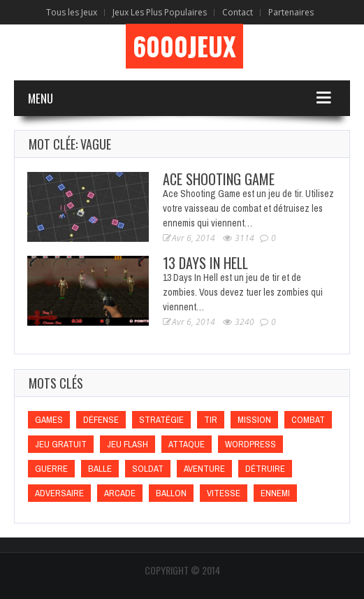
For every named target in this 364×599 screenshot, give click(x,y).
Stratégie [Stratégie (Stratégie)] (161, 420)
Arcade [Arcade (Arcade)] (120, 493)
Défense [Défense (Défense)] (101, 420)
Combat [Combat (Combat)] (308, 420)
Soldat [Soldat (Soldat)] (148, 469)
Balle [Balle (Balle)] (100, 469)
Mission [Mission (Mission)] (254, 420)
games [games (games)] (49, 420)
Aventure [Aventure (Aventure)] (204, 469)
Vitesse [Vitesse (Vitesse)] (224, 493)
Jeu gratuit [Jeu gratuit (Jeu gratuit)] (61, 444)
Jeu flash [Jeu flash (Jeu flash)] (128, 444)
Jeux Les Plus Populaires (160, 12)
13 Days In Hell (205, 263)
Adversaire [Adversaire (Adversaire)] (59, 493)
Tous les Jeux (72, 12)
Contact (238, 12)
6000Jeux (184, 46)
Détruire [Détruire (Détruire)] (265, 469)
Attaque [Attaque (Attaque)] (187, 444)
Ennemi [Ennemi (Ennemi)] (275, 493)
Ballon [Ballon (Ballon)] (171, 493)
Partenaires (291, 12)
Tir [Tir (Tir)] (211, 420)
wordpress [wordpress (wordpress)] (250, 444)
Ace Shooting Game (219, 179)
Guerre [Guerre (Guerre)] (51, 469)
